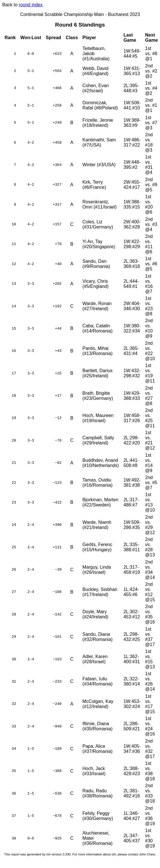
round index (31, 5)
